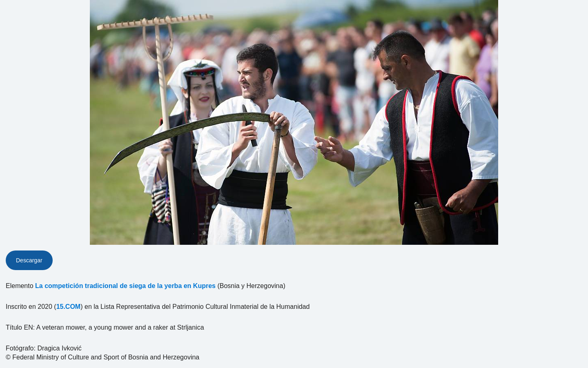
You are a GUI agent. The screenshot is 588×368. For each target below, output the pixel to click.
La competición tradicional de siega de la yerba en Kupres (125, 286)
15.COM (69, 307)
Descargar (29, 260)
